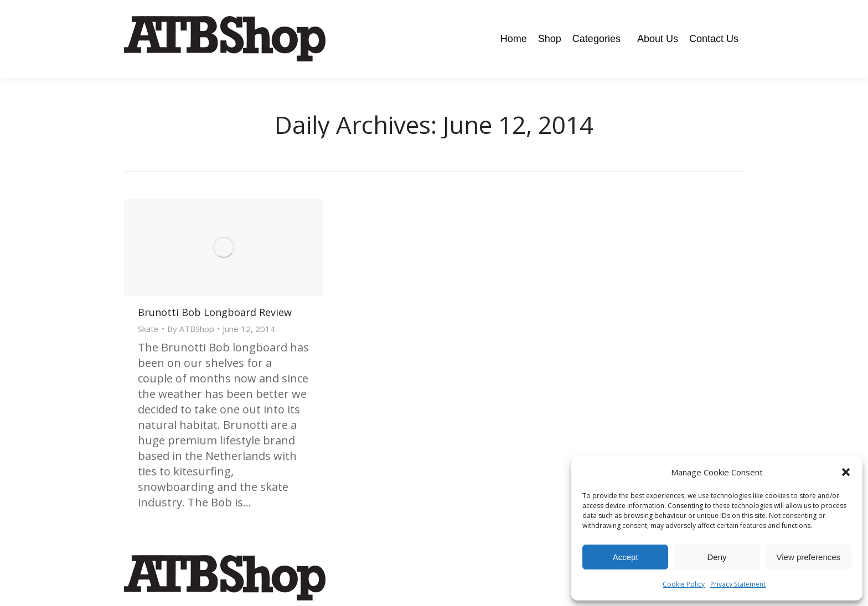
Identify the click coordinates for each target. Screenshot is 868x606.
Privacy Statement (738, 584)
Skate (148, 329)
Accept (626, 557)
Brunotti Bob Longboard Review (215, 312)
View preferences (809, 557)
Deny (717, 557)
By (191, 329)
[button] (846, 472)
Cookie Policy (684, 584)
